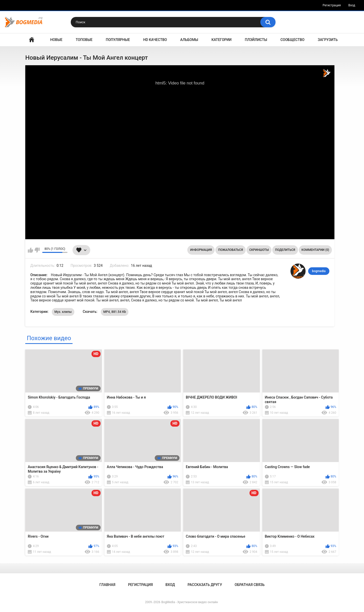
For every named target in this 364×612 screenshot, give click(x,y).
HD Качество (155, 40)
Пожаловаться (231, 250)
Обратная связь (249, 585)
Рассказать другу (205, 585)
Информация (201, 250)
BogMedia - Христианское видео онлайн (190, 602)
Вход (352, 5)
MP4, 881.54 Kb (115, 312)
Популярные (118, 40)
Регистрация (332, 5)
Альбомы (189, 40)
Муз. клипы (63, 312)
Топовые (84, 40)
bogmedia (319, 271)
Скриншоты (259, 250)
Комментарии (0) (315, 250)
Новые (56, 40)
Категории (221, 40)
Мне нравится (30, 250)
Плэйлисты (256, 40)
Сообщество (292, 40)
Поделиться (285, 250)
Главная (32, 40)
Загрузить (328, 40)
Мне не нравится (37, 250)
